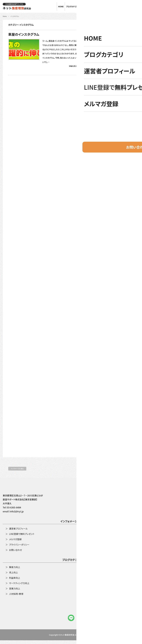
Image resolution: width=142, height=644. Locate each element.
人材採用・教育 (16, 598)
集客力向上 (15, 571)
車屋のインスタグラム (24, 34)
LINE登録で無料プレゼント (22, 538)
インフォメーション (71, 525)
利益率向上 (15, 581)
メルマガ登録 (15, 543)
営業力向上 (15, 592)
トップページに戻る (17, 472)
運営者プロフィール (18, 532)
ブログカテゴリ (71, 564)
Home (5, 16)
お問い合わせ (132, 6)
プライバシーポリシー (19, 548)
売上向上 (13, 576)
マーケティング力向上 (19, 587)
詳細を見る (73, 66)
